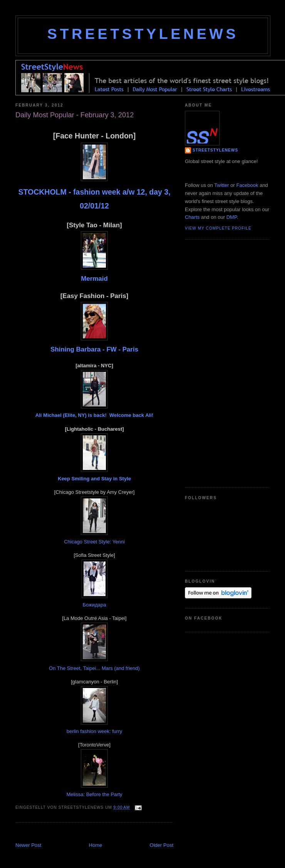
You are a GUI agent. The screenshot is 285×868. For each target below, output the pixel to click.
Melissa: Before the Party (94, 794)
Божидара (95, 605)
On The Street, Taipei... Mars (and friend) (94, 668)
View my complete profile (218, 228)
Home (96, 845)
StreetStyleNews (143, 34)
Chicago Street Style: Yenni (94, 542)
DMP (232, 217)
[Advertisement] (216, 362)
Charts (192, 217)
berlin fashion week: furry (95, 731)
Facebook (247, 185)
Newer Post (28, 845)
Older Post (162, 845)
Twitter (221, 185)
